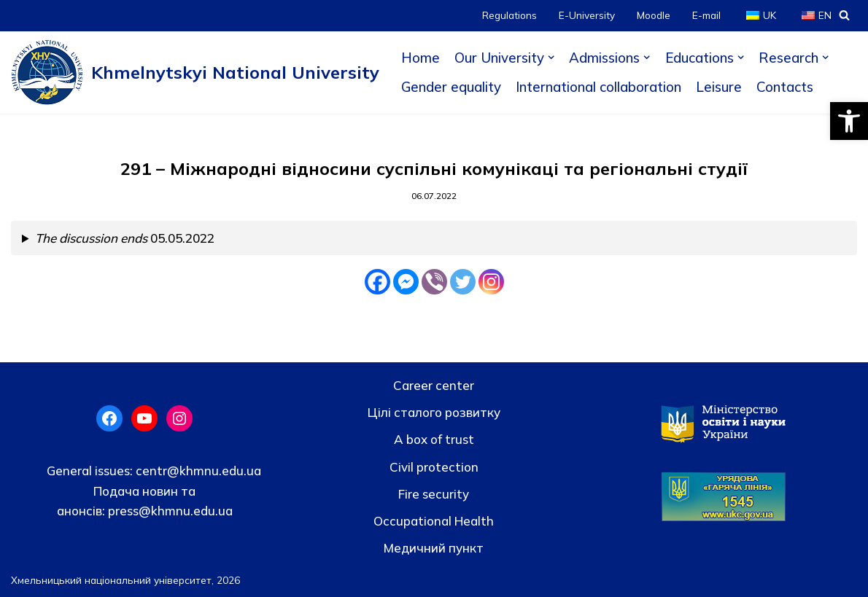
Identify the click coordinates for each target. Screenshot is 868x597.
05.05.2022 (125, 238)
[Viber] (434, 282)
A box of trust (434, 439)
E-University (587, 15)
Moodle (654, 15)
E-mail (706, 15)
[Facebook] (377, 282)
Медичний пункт (434, 548)
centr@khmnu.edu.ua (197, 471)
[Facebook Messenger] (406, 282)
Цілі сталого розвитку (434, 412)
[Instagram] (491, 282)
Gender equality (451, 87)
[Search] (844, 15)
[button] (849, 121)
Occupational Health (434, 521)
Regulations (509, 15)
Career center (434, 385)
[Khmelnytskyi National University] (195, 72)
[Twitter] (463, 282)
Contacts (785, 87)
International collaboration (598, 87)
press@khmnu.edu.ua (169, 511)
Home (421, 58)
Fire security (434, 494)
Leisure (719, 87)
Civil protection (434, 467)
